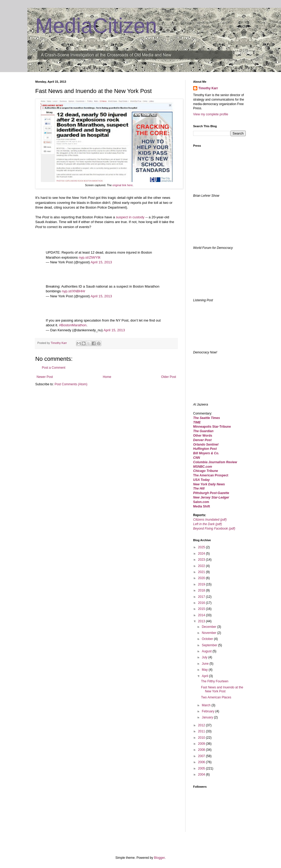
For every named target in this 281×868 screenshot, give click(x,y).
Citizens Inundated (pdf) (210, 520)
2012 (202, 725)
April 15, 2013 (101, 262)
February (209, 711)
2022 (202, 566)
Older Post (169, 377)
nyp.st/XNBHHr (74, 291)
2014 (202, 615)
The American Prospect (211, 475)
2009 (202, 744)
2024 (202, 554)
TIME (197, 422)
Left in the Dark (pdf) (207, 524)
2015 (202, 609)
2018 (202, 590)
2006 (202, 762)
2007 (202, 756)
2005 (202, 768)
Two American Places (216, 697)
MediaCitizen (96, 26)
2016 (202, 603)
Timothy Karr (208, 88)
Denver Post (202, 440)
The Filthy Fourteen (215, 681)
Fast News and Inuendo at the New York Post (222, 689)
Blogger (159, 858)
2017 (202, 597)
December (210, 627)
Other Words (203, 436)
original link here (122, 185)
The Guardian (203, 431)
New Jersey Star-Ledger (211, 497)
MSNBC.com (203, 467)
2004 (202, 775)
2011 (202, 731)
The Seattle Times (207, 418)
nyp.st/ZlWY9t (89, 257)
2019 (202, 584)
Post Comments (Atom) (71, 384)
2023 (202, 560)
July (205, 657)
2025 (202, 547)
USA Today (201, 480)
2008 (202, 750)
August (207, 651)
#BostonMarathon (73, 325)
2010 (202, 738)
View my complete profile (211, 114)
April (205, 676)
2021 (202, 572)
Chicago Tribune (205, 471)
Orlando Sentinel (206, 445)
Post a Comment (54, 368)
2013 (202, 621)
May (205, 670)
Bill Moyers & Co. (206, 453)
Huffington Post (205, 449)
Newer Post (45, 377)
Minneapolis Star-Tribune (212, 427)
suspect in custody (130, 217)
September (210, 645)
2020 (202, 578)
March (207, 705)
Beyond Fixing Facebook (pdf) (214, 529)
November (210, 633)
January (208, 717)
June (206, 664)
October (208, 639)
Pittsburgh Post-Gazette (211, 493)
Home (107, 377)
